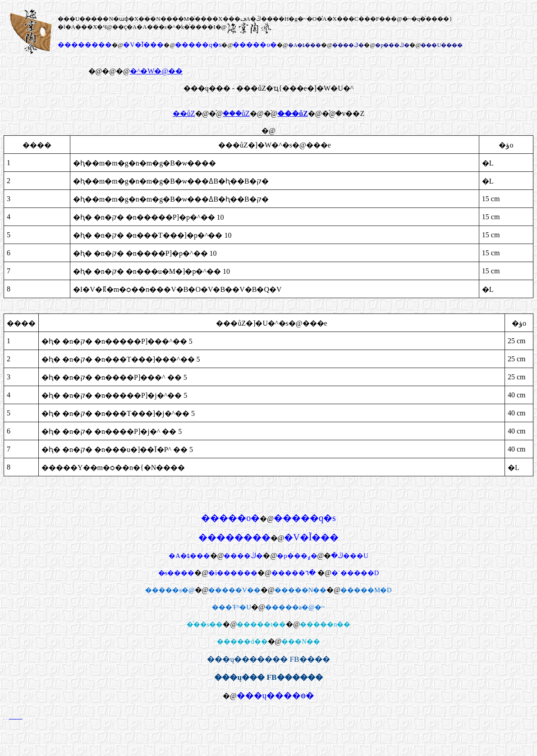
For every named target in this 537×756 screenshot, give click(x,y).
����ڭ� (348, 45)
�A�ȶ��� (305, 45)
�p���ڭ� (392, 45)
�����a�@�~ (295, 607)
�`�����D (355, 573)
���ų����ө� (275, 695)
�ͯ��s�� (205, 624)
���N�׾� (301, 641)
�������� (85, 45)
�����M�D (366, 590)
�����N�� (301, 590)
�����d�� (242, 641)
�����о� (255, 45)
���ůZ (236, 113)
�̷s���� (177, 573)
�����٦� (294, 573)
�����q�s (198, 45)
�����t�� (261, 624)
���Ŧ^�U (231, 607)
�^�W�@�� (156, 71)
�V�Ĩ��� (143, 45)
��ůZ (184, 113)
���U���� (442, 45)
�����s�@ (170, 590)
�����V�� (234, 590)
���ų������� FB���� (268, 659)
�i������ (233, 573)
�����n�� (325, 624)
